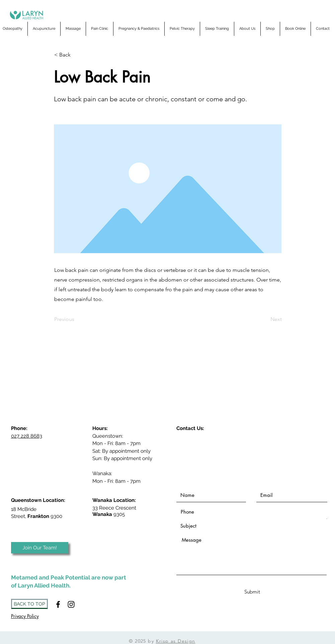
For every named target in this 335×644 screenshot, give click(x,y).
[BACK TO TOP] (29, 604)
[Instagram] (71, 604)
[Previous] (76, 320)
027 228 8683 (27, 436)
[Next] (265, 320)
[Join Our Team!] (40, 548)
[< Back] (76, 55)
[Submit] (252, 592)
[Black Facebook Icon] (58, 604)
